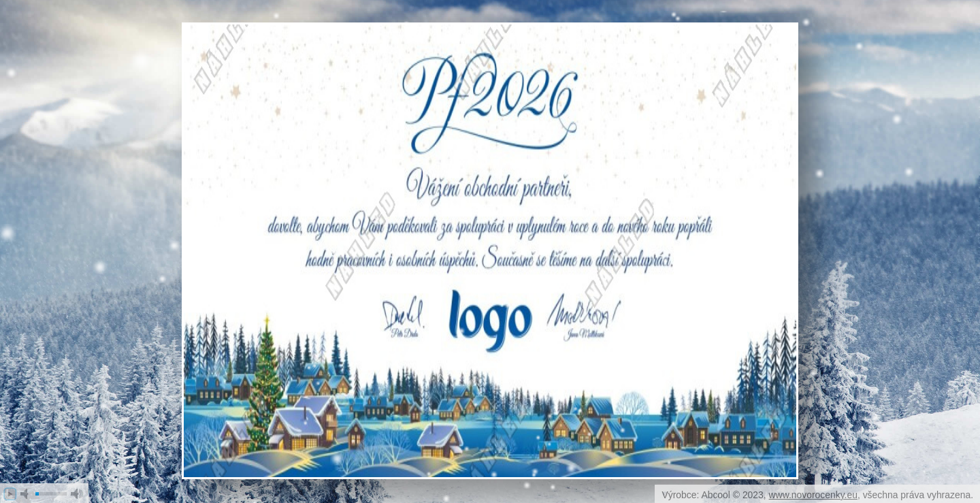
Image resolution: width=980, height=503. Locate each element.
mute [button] (27, 494)
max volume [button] (77, 494)
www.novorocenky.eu (813, 495)
